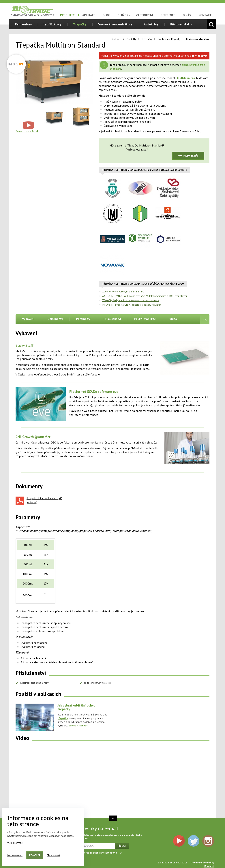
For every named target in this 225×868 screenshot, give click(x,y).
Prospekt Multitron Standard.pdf (44, 498)
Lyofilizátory (52, 24)
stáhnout (32, 502)
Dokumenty (55, 319)
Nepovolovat (15, 855)
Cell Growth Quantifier (33, 437)
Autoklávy (151, 24)
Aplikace (89, 15)
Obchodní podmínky (202, 863)
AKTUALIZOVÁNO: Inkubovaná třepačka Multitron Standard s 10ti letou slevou (145, 296)
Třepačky (80, 24)
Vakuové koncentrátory (115, 24)
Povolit (35, 855)
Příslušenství (180, 24)
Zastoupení (145, 15)
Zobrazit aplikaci (78, 726)
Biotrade (116, 39)
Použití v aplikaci (145, 319)
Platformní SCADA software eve (94, 392)
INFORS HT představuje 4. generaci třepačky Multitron (132, 305)
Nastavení (53, 855)
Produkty (67, 15)
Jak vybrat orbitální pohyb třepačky (77, 707)
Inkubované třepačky (169, 39)
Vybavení (28, 319)
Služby (123, 15)
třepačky (63, 718)
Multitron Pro (186, 78)
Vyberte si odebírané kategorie (98, 853)
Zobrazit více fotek (27, 131)
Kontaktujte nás (188, 156)
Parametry (83, 319)
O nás (187, 15)
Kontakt (205, 15)
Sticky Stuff (25, 345)
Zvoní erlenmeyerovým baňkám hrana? (124, 292)
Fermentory (23, 24)
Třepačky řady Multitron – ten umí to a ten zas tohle (131, 300)
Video (173, 319)
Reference (168, 15)
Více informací (15, 843)
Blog (106, 15)
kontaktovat (199, 56)
